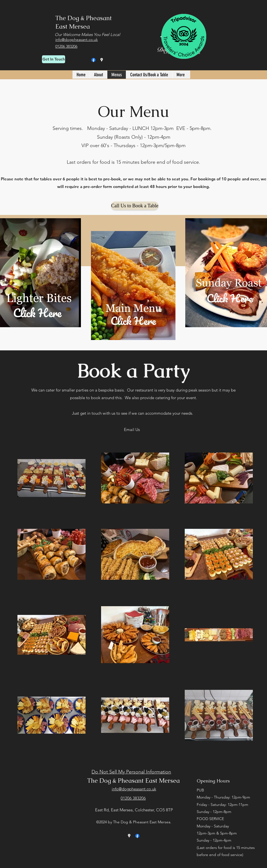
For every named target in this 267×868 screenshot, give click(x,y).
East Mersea (73, 27)
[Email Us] (132, 430)
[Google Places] (102, 60)
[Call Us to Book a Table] (135, 206)
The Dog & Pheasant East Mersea (133, 781)
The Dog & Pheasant (84, 18)
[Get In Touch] (54, 59)
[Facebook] (93, 60)
